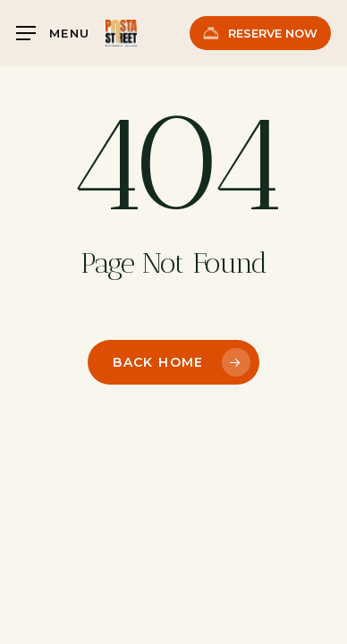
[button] (53, 34)
